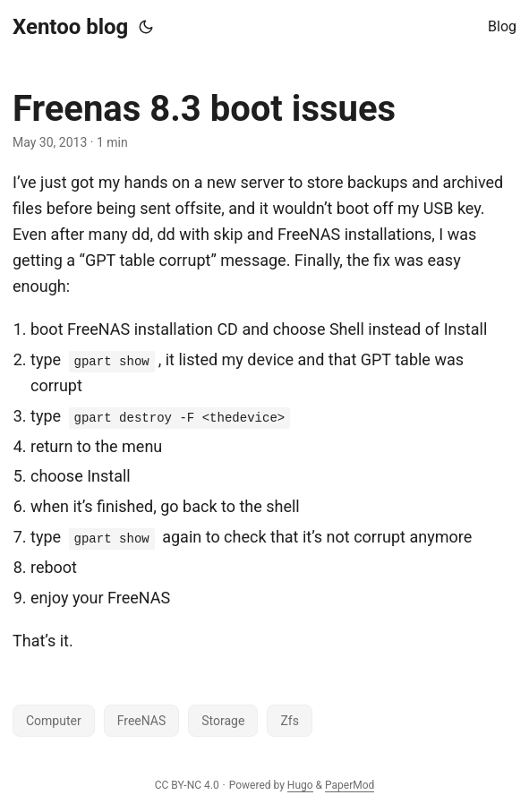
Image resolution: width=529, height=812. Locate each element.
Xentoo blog (70, 27)
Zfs (289, 721)
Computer (54, 721)
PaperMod (350, 785)
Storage (223, 721)
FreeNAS (142, 721)
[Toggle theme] (146, 27)
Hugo (300, 785)
